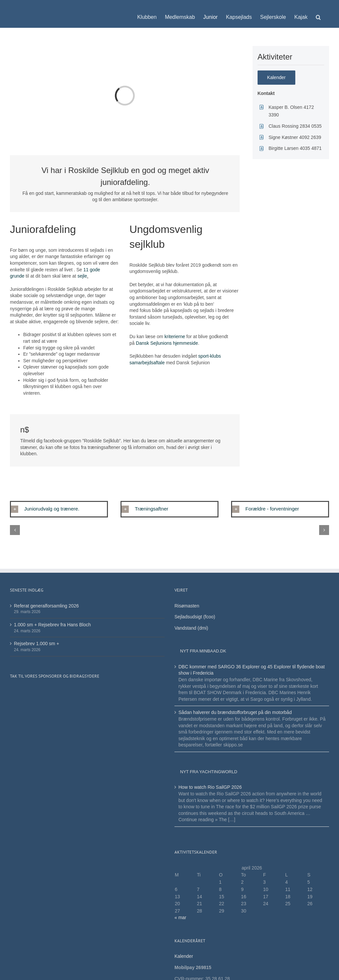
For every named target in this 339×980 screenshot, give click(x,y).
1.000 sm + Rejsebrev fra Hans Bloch (52, 625)
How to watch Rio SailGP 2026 (210, 787)
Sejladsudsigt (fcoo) (195, 617)
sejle (82, 276)
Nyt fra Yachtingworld (209, 772)
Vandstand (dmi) (191, 628)
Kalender (184, 956)
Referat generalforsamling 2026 (46, 606)
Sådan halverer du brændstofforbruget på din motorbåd (236, 712)
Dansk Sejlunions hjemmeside (166, 343)
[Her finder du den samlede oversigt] (276, 78)
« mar (180, 917)
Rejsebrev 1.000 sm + (37, 644)
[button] (318, 14)
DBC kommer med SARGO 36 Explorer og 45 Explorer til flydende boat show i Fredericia (252, 670)
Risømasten (187, 606)
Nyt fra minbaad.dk (203, 651)
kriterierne (175, 336)
